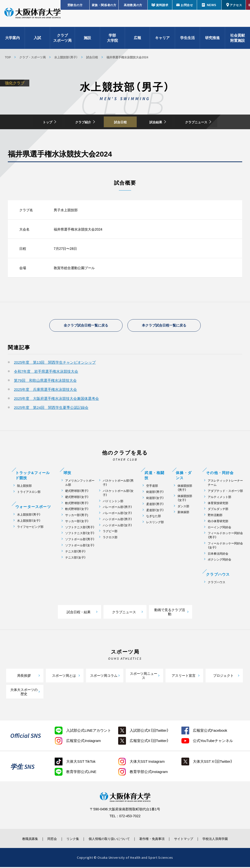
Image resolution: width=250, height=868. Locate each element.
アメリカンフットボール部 (80, 484)
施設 (87, 39)
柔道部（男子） (155, 505)
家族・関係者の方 (104, 5)
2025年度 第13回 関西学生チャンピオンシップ (55, 363)
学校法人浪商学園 (224, 839)
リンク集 (68, 839)
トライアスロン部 (29, 493)
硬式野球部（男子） (77, 492)
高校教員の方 (133, 5)
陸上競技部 (24, 487)
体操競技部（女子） (185, 499)
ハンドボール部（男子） (117, 520)
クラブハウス (217, 583)
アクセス (236, 5)
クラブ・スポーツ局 (32, 57)
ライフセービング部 (30, 528)
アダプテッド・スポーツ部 (225, 492)
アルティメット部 (219, 498)
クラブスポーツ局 (62, 39)
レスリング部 (155, 523)
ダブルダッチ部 (218, 510)
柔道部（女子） (155, 511)
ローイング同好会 (219, 528)
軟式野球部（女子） (77, 510)
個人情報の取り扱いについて (108, 839)
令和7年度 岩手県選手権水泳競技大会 (46, 372)
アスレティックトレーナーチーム (225, 484)
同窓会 (45, 839)
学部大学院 (112, 39)
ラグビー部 (110, 532)
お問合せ (187, 5)
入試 (37, 39)
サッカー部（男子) (77, 516)
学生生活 (187, 39)
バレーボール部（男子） (117, 508)
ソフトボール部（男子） (80, 540)
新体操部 (183, 513)
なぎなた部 (154, 517)
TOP (8, 57)
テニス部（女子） (75, 558)
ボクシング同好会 (219, 561)
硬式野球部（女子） (77, 498)
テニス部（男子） (75, 552)
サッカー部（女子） (77, 522)
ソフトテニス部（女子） (80, 534)
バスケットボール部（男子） (118, 484)
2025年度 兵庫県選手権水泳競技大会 (45, 390)
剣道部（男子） (155, 493)
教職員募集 (21, 839)
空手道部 (152, 487)
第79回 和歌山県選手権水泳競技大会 (45, 381)
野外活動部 (215, 516)
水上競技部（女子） (29, 522)
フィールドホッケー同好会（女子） (225, 546)
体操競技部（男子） (185, 489)
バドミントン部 (113, 502)
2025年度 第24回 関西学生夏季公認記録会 (51, 408)
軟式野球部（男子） (77, 504)
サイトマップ (189, 839)
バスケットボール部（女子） (118, 494)
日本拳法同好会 (218, 555)
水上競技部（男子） (66, 57)
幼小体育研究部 (218, 522)
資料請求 (162, 5)
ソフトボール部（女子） (80, 546)
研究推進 (212, 39)
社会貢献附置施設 (238, 39)
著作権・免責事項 (155, 839)
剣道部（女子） (155, 499)
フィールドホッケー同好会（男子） (225, 536)
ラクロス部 (110, 538)
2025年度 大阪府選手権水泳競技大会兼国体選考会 (56, 399)
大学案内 (12, 39)
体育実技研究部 (218, 504)
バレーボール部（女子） (117, 514)
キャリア (162, 39)
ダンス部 (183, 507)
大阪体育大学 (32, 15)
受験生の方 (75, 5)
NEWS (211, 5)
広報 (137, 39)
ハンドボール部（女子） (117, 526)
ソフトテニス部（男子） (80, 528)
